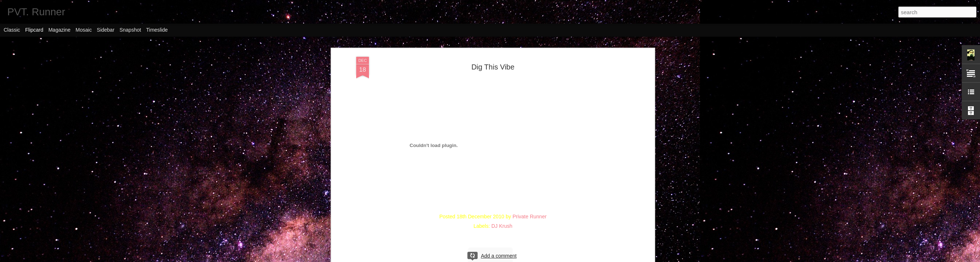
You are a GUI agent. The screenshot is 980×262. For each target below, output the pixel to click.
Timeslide (157, 30)
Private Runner (530, 217)
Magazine (60, 30)
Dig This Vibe (493, 67)
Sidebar (106, 30)
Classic (12, 30)
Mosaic (83, 30)
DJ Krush (502, 226)
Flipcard (34, 30)
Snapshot (130, 30)
